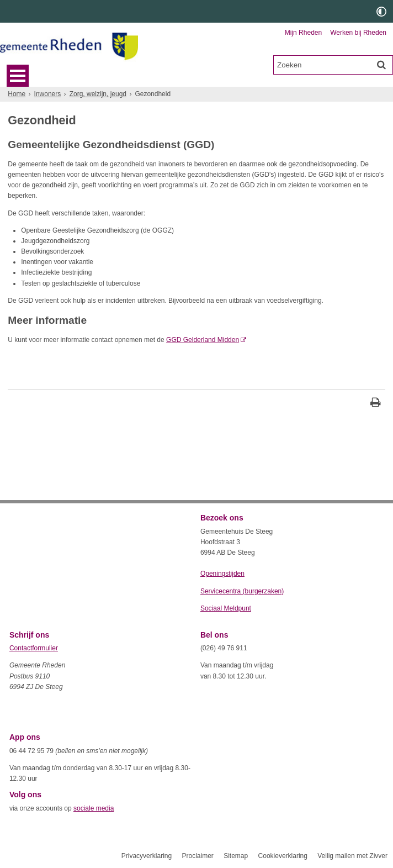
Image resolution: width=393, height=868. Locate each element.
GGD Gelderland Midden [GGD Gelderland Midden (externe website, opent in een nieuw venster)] (203, 340)
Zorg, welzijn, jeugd (98, 94)
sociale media (94, 808)
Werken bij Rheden (358, 33)
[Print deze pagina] (376, 404)
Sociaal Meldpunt (226, 608)
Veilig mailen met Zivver (352, 856)
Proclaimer (197, 856)
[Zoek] (381, 65)
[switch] (381, 11)
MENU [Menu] (18, 76)
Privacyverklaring (147, 856)
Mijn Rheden (303, 33)
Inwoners (48, 94)
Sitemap (236, 856)
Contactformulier (34, 648)
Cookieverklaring (283, 856)
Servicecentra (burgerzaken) (242, 591)
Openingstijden (222, 574)
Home (17, 94)
